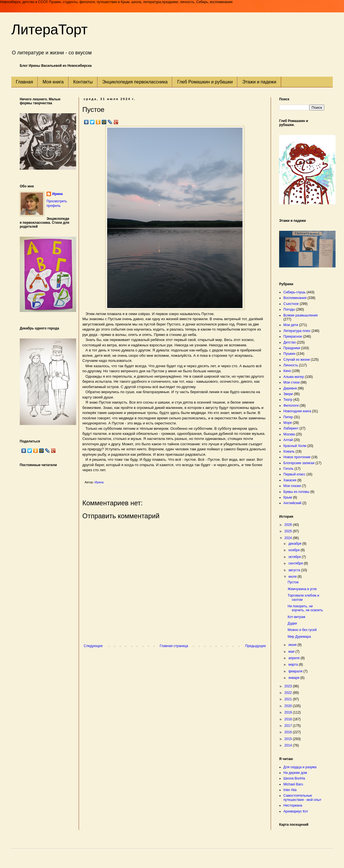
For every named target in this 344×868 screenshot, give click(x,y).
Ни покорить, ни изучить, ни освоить (305, 608)
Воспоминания (295, 298)
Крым (288, 497)
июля (293, 577)
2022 (289, 693)
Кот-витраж (296, 617)
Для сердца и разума (300, 767)
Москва (289, 434)
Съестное (291, 304)
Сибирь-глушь (295, 292)
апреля (295, 658)
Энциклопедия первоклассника (135, 82)
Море (288, 423)
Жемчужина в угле (302, 589)
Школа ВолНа (294, 778)
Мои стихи (292, 382)
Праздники (292, 348)
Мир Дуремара (299, 637)
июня (293, 645)
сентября (296, 563)
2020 (289, 706)
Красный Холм (295, 446)
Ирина (57, 194)
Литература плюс (297, 331)
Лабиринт (291, 428)
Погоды (289, 309)
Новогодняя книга (297, 411)
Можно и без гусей (302, 630)
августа (295, 570)
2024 (289, 538)
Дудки (292, 623)
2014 (289, 745)
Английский (292, 503)
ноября (295, 550)
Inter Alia (290, 790)
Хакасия (290, 480)
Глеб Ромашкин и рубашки (205, 82)
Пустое (293, 582)
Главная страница (174, 646)
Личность (291, 365)
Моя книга (53, 82)
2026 (289, 525)
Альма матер (294, 377)
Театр (288, 400)
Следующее (93, 646)
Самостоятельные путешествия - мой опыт (302, 798)
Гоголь (288, 469)
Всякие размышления (300, 315)
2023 (289, 686)
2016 (289, 732)
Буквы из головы (296, 492)
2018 (289, 719)
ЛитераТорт (49, 30)
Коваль (289, 451)
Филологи (291, 406)
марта (294, 665)
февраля (296, 671)
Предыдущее (256, 646)
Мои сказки (292, 486)
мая (292, 652)
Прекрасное (293, 336)
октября (295, 557)
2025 (289, 531)
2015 (289, 739)
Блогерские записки (299, 463)
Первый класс (294, 474)
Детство (290, 342)
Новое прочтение (297, 457)
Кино (287, 371)
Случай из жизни (297, 360)
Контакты (83, 82)
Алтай (288, 440)
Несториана (293, 805)
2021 (289, 699)
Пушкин (289, 354)
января (294, 678)
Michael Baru (293, 784)
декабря (295, 544)
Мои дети (291, 325)
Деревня (290, 388)
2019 (289, 712)
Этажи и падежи (259, 82)
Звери (288, 394)
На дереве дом (295, 773)
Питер (288, 417)
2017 (289, 726)
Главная (24, 82)
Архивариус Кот (296, 811)
